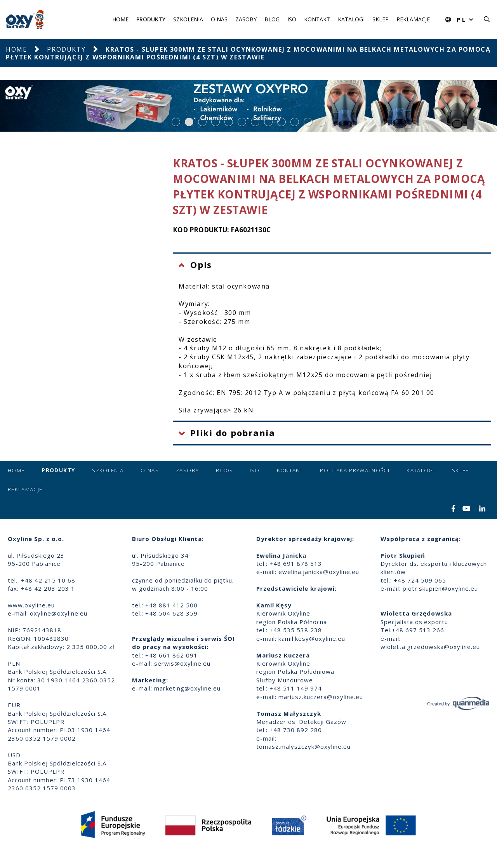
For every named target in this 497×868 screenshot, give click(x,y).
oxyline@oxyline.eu (59, 613)
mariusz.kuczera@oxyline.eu (321, 697)
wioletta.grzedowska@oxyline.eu (430, 647)
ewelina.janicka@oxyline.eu (319, 572)
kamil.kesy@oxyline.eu (312, 638)
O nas (219, 19)
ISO (292, 19)
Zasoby (246, 19)
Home (120, 19)
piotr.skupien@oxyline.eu (440, 588)
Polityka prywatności (355, 470)
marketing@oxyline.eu (187, 688)
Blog (272, 19)
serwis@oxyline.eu (182, 663)
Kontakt (317, 19)
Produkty (151, 19)
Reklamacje (413, 19)
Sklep (381, 19)
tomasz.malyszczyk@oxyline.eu (303, 746)
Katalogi (351, 19)
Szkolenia (188, 19)
